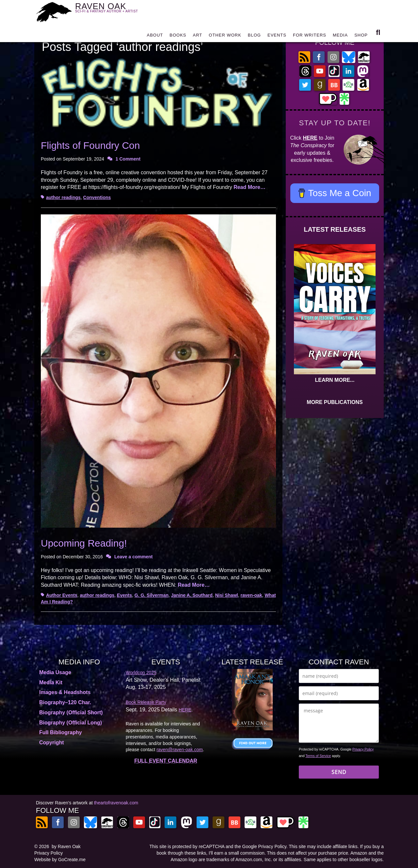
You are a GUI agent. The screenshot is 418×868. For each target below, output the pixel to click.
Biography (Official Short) (71, 713)
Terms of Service (318, 756)
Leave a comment (134, 557)
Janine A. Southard (192, 595)
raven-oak (251, 595)
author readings (63, 197)
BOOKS (178, 37)
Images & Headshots (65, 692)
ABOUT (155, 37)
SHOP (361, 37)
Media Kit (51, 682)
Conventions (97, 197)
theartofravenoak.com (116, 803)
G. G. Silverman (152, 595)
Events (124, 595)
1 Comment (128, 159)
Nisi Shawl (227, 595)
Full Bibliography (61, 732)
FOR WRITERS (310, 37)
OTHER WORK (225, 37)
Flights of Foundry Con (90, 145)
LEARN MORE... (335, 380)
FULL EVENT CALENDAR (166, 761)
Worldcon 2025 (141, 673)
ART (198, 37)
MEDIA (340, 37)
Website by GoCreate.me (60, 860)
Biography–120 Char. (65, 702)
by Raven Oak (66, 846)
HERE (310, 138)
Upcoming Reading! (84, 543)
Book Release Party (146, 702)
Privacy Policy (363, 749)
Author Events (62, 595)
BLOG (254, 37)
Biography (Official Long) (71, 723)
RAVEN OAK (116, 10)
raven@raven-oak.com (180, 750)
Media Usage (55, 672)
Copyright (52, 743)
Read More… (249, 187)
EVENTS (277, 37)
